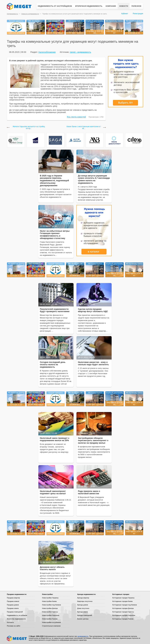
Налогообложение (47, 52)
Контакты (10, 622)
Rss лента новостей (76, 117)
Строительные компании (51, 626)
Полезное (136, 6)
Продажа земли (13, 608)
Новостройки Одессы (50, 612)
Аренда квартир (83, 598)
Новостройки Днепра (50, 608)
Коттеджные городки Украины (123, 598)
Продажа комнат (13, 601)
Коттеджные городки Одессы (123, 612)
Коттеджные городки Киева (122, 601)
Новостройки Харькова (51, 615)
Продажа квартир (13, 598)
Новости (124, 6)
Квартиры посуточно (85, 601)
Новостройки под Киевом (51, 605)
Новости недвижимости (30, 14)
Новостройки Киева (49, 601)
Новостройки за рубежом (51, 622)
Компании (111, 6)
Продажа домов (13, 605)
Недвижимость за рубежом (17, 615)
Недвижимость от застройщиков (55, 6)
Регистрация (138, 14)
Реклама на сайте (14, 626)
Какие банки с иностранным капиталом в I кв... (84, 128)
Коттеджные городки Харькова (124, 615)
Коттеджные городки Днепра (123, 608)
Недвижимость (12, 14)
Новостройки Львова (50, 619)
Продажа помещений (15, 612)
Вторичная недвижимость (89, 6)
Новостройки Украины (50, 598)
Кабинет (125, 14)
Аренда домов (83, 605)
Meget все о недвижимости (17, 638)
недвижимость (83, 636)
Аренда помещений (85, 615)
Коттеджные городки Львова (123, 619)
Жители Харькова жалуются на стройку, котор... (29, 128)
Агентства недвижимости (16, 619)
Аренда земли (82, 612)
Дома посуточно (83, 608)
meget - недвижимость (80, 52)
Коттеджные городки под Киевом (125, 605)
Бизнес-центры (83, 619)
